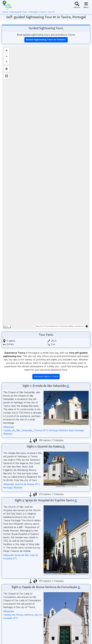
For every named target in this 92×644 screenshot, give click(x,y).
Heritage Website (13, 488)
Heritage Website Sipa (61, 431)
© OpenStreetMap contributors (72, 326)
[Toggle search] (77, 5)
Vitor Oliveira (49, 574)
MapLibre (39, 326)
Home (5, 12)
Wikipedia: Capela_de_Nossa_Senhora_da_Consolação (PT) (23, 615)
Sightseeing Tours (19, 12)
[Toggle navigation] (86, 5)
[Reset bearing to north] (6, 62)
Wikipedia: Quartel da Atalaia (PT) (21, 484)
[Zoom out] (6, 56)
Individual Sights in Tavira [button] (46, 377)
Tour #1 (51, 12)
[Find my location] (6, 69)
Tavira (42, 12)
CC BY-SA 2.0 (72, 487)
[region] (46, 188)
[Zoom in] (6, 51)
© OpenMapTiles (51, 326)
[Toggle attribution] (87, 326)
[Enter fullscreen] (6, 76)
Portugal (33, 12)
